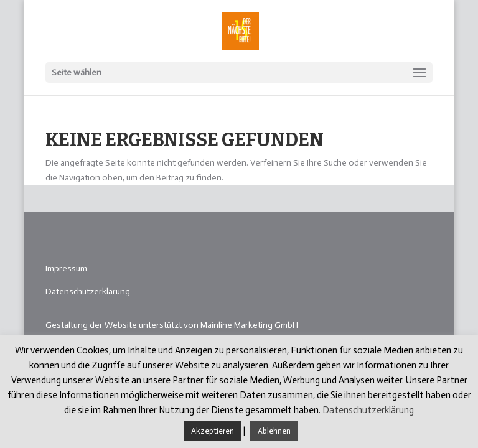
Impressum (66, 268)
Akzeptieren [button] (213, 431)
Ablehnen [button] (274, 431)
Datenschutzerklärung (88, 292)
